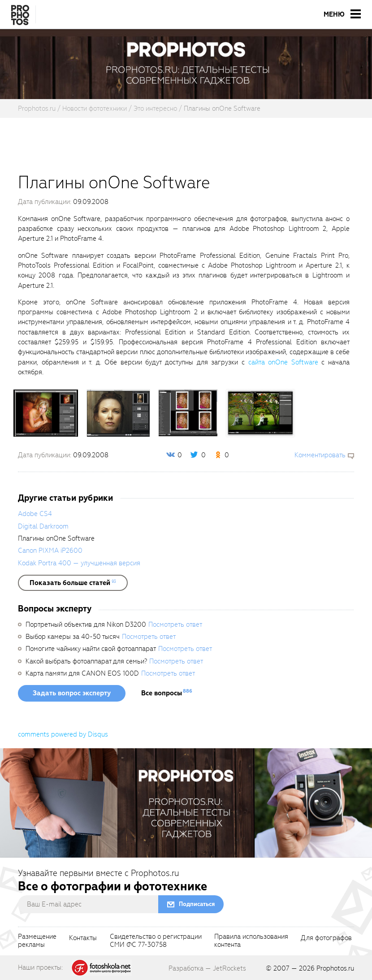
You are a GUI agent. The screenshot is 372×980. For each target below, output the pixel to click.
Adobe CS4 (35, 514)
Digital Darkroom (43, 526)
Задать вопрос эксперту (72, 693)
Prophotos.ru (335, 968)
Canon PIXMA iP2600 (50, 551)
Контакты (83, 938)
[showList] (73, 583)
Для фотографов (326, 938)
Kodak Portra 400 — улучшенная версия (79, 563)
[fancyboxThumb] (46, 413)
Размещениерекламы (37, 941)
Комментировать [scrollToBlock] (320, 455)
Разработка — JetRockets (207, 968)
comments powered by (63, 734)
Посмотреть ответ (175, 624)
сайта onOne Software (283, 362)
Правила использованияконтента (251, 941)
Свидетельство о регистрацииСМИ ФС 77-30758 (156, 941)
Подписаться (197, 904)
